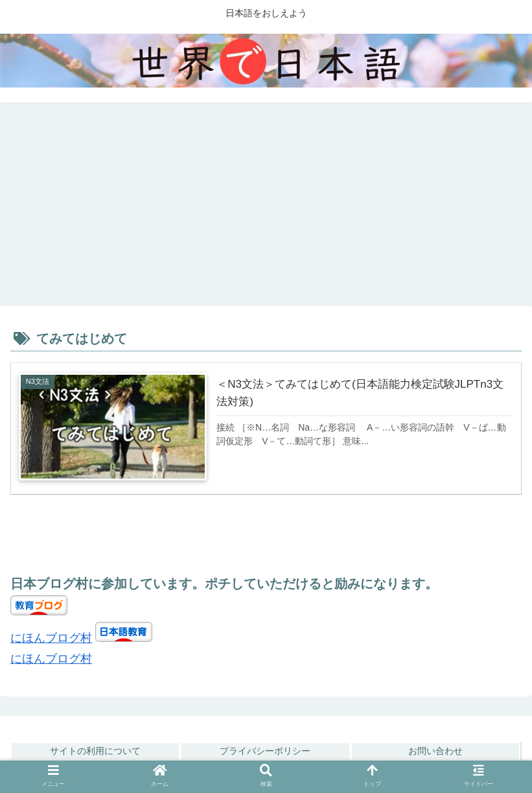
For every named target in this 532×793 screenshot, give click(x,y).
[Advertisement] (266, 209)
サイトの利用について (95, 751)
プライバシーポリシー (265, 751)
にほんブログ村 (51, 638)
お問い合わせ (435, 751)
